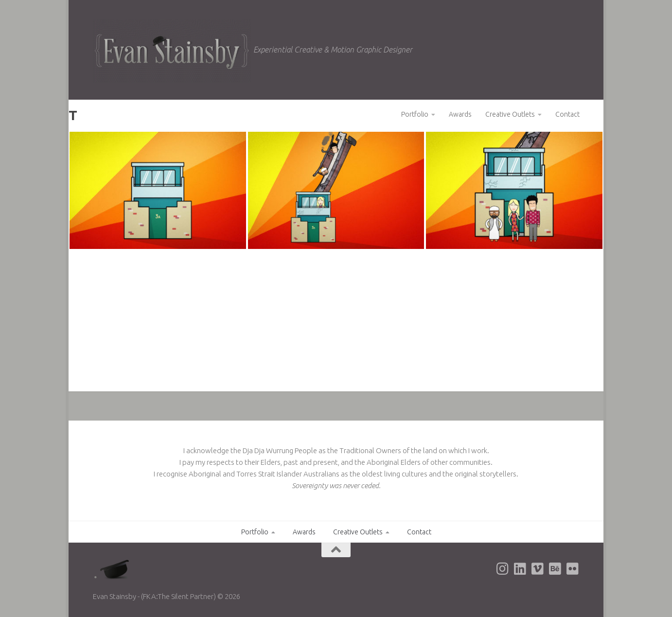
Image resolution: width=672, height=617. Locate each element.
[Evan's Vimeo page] (537, 569)
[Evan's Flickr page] (572, 569)
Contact (567, 114)
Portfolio (415, 114)
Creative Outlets (510, 114)
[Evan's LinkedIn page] (520, 569)
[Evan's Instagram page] (502, 569)
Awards (460, 114)
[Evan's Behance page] (555, 569)
